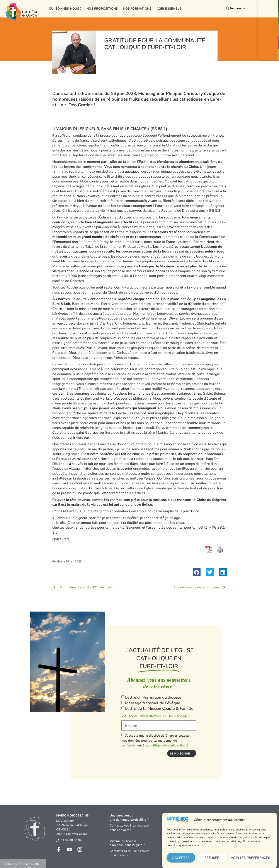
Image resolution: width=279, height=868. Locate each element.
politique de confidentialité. (169, 745)
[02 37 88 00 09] (58, 840)
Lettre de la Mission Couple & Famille (159, 708)
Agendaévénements (270, 45)
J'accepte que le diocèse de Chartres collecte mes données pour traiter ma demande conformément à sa (156, 740)
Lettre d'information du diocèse (153, 697)
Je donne (270, 57)
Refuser (212, 858)
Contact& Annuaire (270, 9)
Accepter (181, 858)
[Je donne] (270, 53)
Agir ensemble (169, 9)
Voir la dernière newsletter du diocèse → (156, 716)
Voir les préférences (250, 858)
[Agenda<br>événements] (270, 40)
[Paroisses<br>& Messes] (270, 16)
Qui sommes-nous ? (65, 9)
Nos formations (137, 9)
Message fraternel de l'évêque (153, 703)
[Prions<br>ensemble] (270, 28)
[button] (197, 572)
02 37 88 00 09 (71, 840)
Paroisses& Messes (270, 21)
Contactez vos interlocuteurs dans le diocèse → (130, 828)
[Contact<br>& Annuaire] (270, 4)
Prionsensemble (270, 33)
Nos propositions (102, 9)
